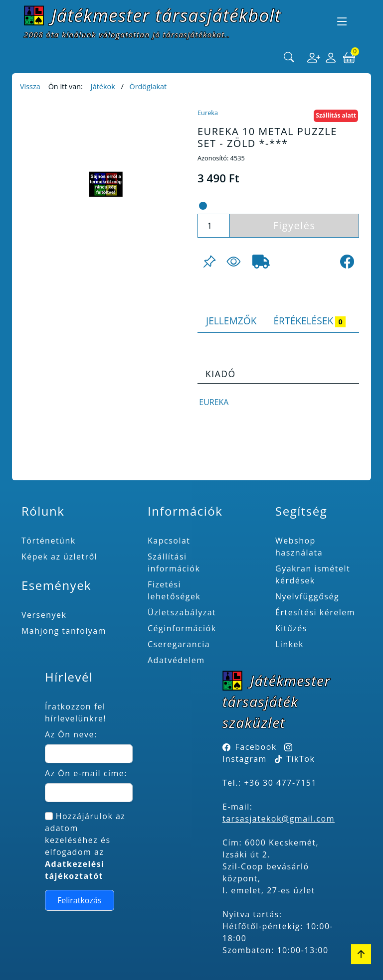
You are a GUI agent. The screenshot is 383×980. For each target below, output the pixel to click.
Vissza (30, 86)
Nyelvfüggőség (307, 596)
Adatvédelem (176, 660)
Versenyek (44, 615)
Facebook (256, 747)
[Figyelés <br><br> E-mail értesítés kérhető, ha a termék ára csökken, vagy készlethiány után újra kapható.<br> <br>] (233, 262)
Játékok (103, 86)
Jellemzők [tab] (231, 321)
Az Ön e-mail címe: (86, 773)
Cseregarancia (179, 644)
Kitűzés (291, 628)
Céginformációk (182, 628)
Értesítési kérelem (315, 612)
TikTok (295, 759)
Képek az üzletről (59, 557)
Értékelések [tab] (309, 321)
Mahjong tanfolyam (64, 631)
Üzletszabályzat (182, 612)
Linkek (289, 644)
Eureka (208, 113)
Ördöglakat (148, 86)
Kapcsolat (169, 541)
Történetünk (49, 541)
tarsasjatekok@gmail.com (279, 819)
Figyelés (294, 225)
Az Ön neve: (71, 734)
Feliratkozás (80, 900)
